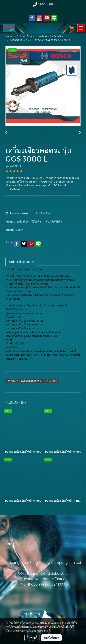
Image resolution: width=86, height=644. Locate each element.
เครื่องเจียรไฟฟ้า (53, 222)
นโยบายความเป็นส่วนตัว (18, 631)
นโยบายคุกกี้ (44, 631)
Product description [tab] (21, 262)
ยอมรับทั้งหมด (51, 638)
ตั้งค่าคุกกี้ (32, 638)
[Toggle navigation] (81, 28)
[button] (63, 28)
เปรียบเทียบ (43, 213)
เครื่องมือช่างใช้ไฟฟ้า (29, 222)
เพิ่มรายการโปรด (17, 213)
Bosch (19, 230)
